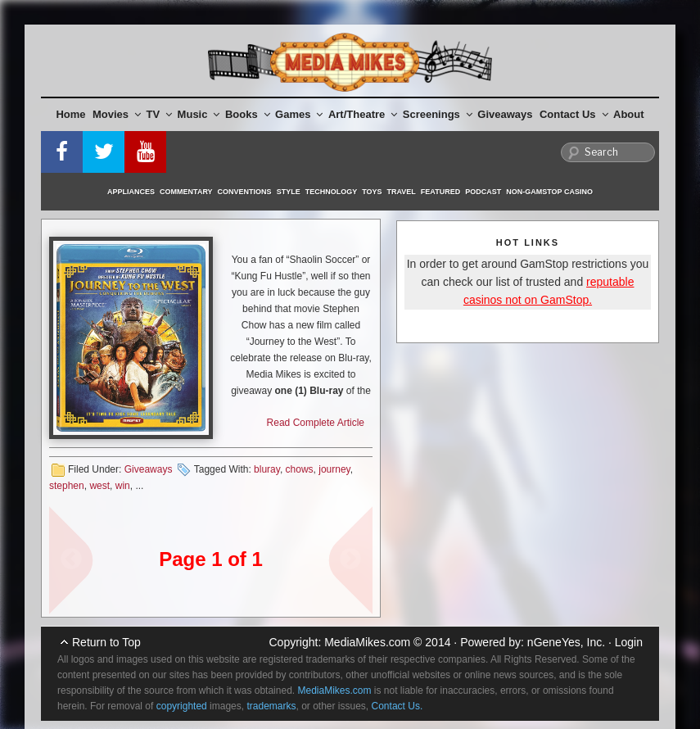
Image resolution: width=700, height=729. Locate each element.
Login (629, 642)
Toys (372, 192)
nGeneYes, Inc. (566, 642)
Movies (117, 114)
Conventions (245, 192)
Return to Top (106, 642)
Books (248, 114)
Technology (332, 192)
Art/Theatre (363, 114)
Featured (440, 192)
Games (299, 114)
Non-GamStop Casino (549, 192)
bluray (267, 469)
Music (199, 114)
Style (289, 192)
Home (70, 114)
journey (334, 469)
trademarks (271, 706)
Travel (402, 192)
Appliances (131, 192)
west (99, 486)
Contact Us (574, 114)
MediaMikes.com (367, 642)
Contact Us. (397, 706)
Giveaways (505, 114)
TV (160, 114)
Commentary (186, 192)
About (629, 114)
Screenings (438, 114)
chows (300, 469)
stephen (67, 486)
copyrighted (182, 706)
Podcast (483, 192)
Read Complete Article (316, 423)
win (123, 486)
